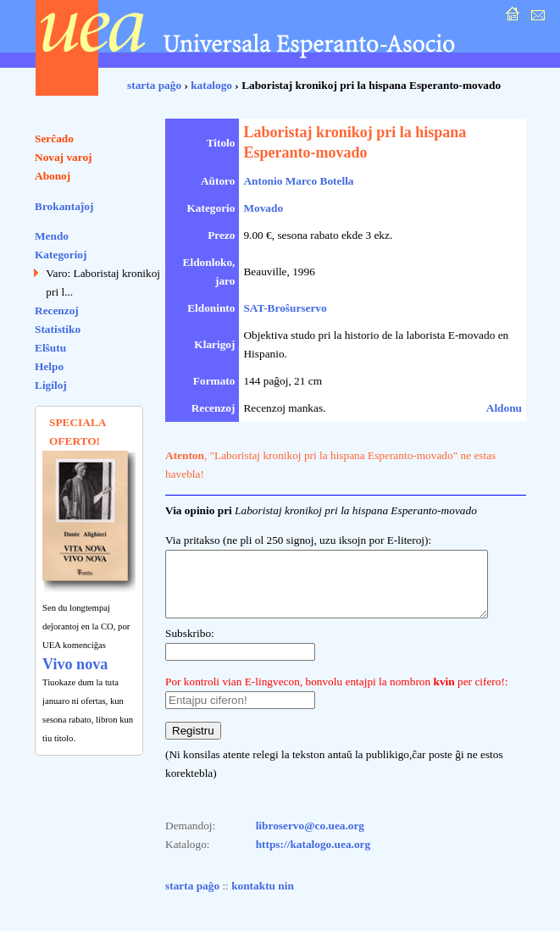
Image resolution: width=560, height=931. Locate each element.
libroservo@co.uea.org (310, 838)
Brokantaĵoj (64, 206)
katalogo (211, 85)
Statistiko (58, 329)
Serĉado (54, 139)
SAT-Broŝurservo (285, 308)
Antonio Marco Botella (298, 181)
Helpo (49, 366)
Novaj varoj (64, 157)
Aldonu (504, 408)
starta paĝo (154, 85)
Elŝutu (50, 348)
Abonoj (53, 176)
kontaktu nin (263, 898)
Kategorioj (61, 255)
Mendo (52, 236)
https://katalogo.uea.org (313, 857)
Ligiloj (51, 385)
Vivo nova (75, 664)
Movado (263, 208)
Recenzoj (57, 310)
